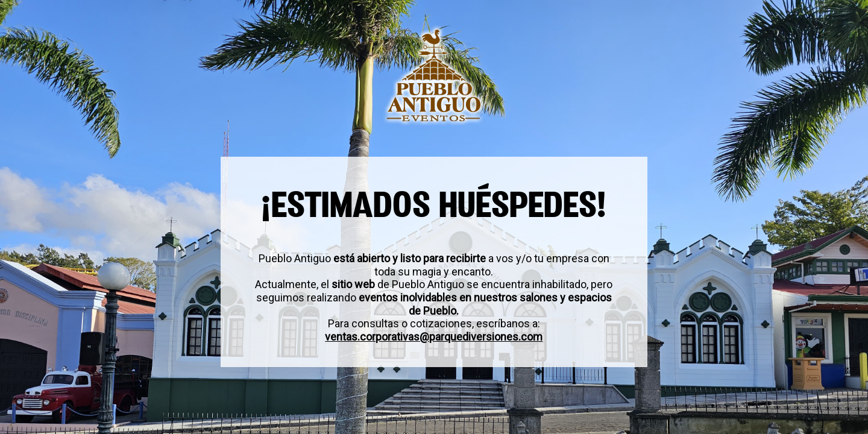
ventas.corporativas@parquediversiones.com (434, 337)
